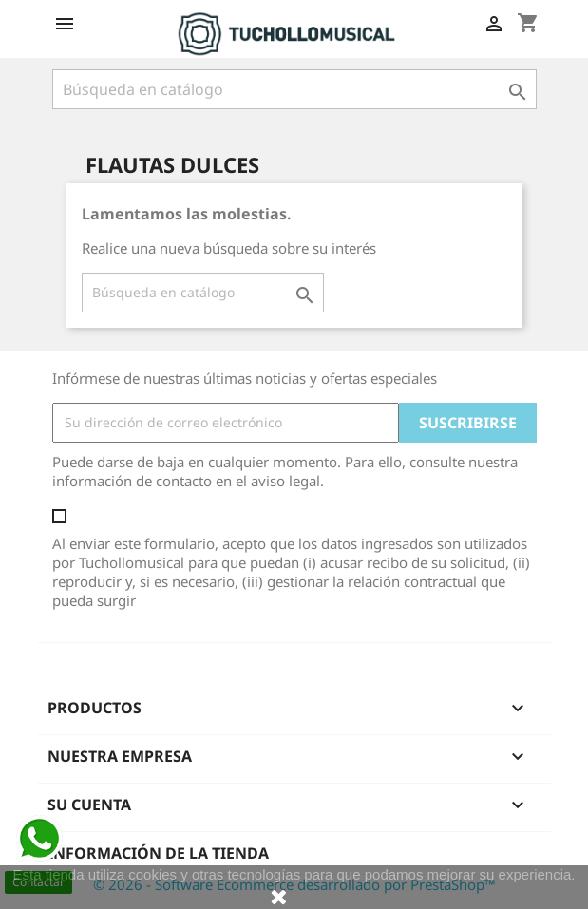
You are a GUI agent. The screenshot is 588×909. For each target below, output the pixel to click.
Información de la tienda (158, 853)
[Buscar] (294, 89)
